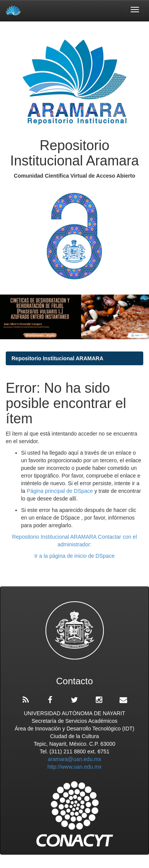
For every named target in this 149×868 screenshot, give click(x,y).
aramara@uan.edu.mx (75, 759)
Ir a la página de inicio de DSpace (74, 556)
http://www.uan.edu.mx (75, 767)
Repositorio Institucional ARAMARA (57, 358)
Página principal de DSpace (61, 491)
